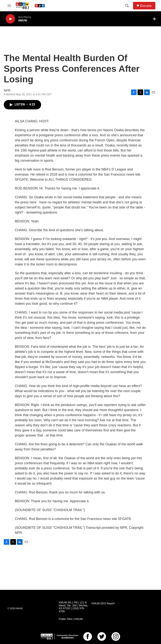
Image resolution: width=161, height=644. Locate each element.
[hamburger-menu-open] (9, 6)
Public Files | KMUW (71, 619)
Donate (146, 6)
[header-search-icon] (127, 6)
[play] (10, 19)
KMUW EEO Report (103, 603)
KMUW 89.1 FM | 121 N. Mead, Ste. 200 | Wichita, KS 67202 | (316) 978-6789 (73, 607)
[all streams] (155, 19)
